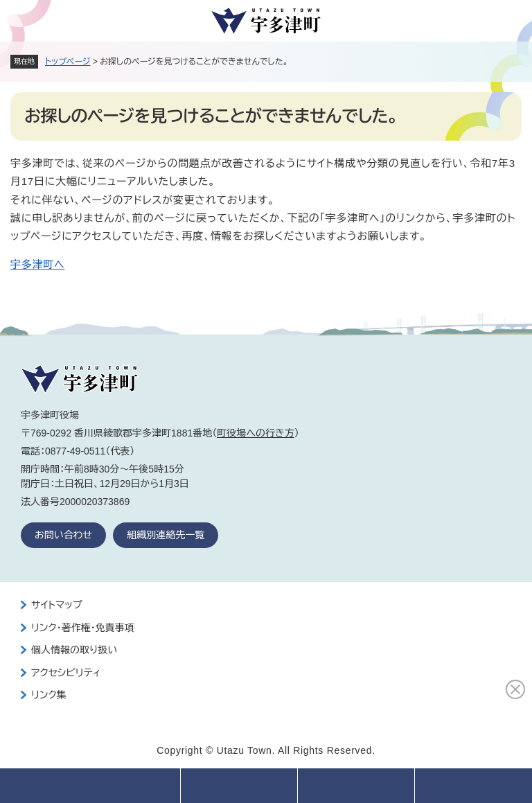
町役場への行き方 (255, 433)
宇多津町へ (37, 264)
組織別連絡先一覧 (166, 535)
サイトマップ (57, 605)
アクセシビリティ (66, 673)
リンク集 (49, 695)
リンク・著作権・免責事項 (83, 628)
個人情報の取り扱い (74, 650)
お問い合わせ (63, 535)
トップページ (68, 62)
